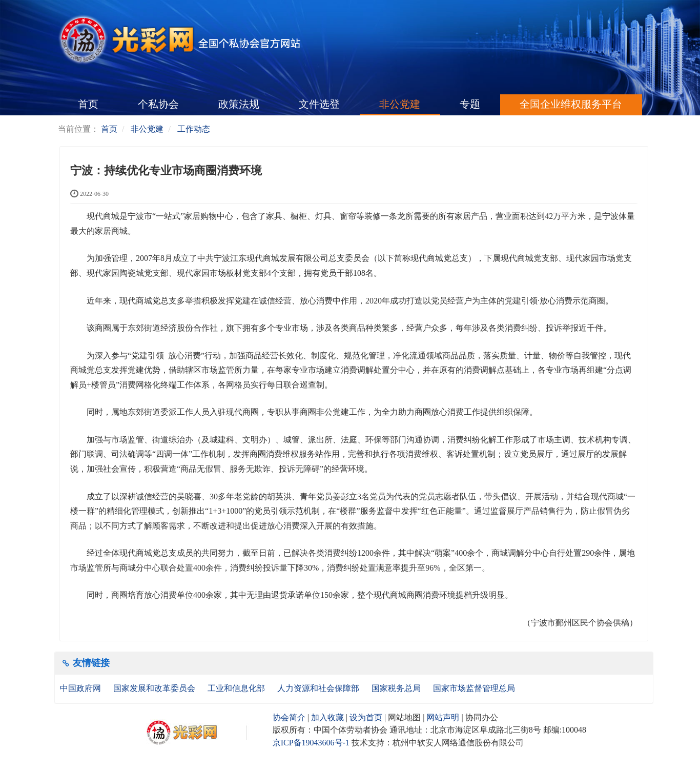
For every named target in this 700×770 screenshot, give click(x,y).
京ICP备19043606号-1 (311, 743)
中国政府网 (81, 688)
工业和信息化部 (237, 688)
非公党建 (400, 104)
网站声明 (443, 717)
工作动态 (194, 129)
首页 (88, 104)
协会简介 (289, 717)
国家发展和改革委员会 (155, 688)
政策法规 (239, 104)
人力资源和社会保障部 (319, 688)
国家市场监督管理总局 (474, 688)
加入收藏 (327, 717)
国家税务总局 (397, 688)
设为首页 (366, 717)
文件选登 (319, 104)
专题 (470, 104)
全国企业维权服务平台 (571, 104)
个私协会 (158, 104)
